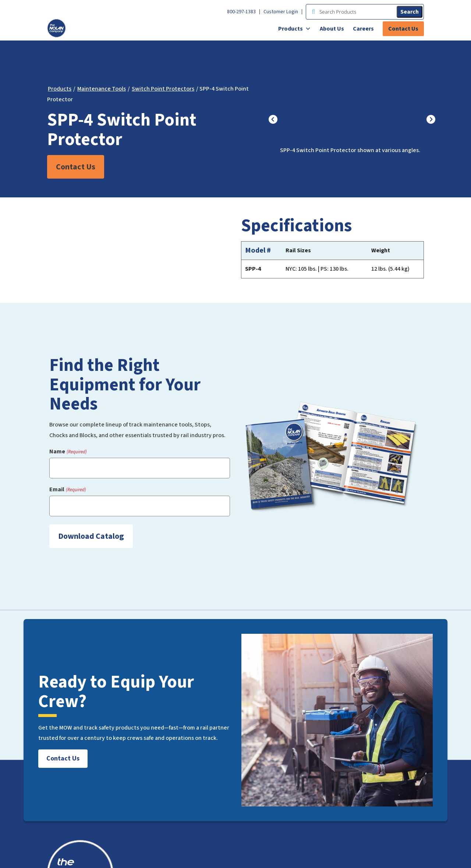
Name (68, 452)
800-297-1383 (241, 12)
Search (410, 12)
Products (295, 29)
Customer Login (281, 12)
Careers (363, 29)
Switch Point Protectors (163, 89)
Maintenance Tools (102, 89)
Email (68, 490)
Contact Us (403, 29)
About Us (332, 29)
